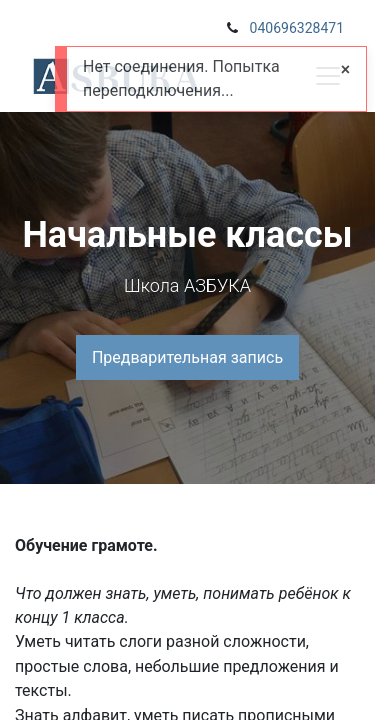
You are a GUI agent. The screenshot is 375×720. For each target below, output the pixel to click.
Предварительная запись (187, 357)
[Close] (345, 70)
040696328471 (297, 28)
